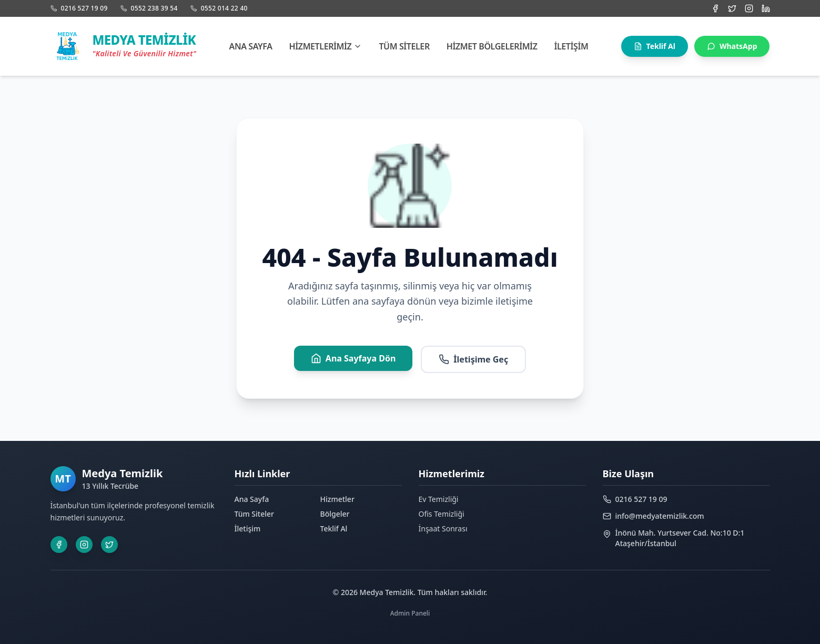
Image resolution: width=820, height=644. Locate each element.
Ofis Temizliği (442, 514)
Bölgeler (335, 514)
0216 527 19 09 (79, 8)
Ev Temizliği (439, 499)
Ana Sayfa (251, 46)
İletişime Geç (473, 359)
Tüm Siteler (404, 46)
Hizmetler (337, 499)
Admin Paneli (410, 613)
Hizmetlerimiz (326, 46)
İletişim (571, 46)
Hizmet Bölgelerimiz (492, 46)
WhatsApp (732, 46)
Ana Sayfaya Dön (353, 358)
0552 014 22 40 (219, 8)
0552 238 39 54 (149, 8)
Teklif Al (655, 46)
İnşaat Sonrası (443, 529)
